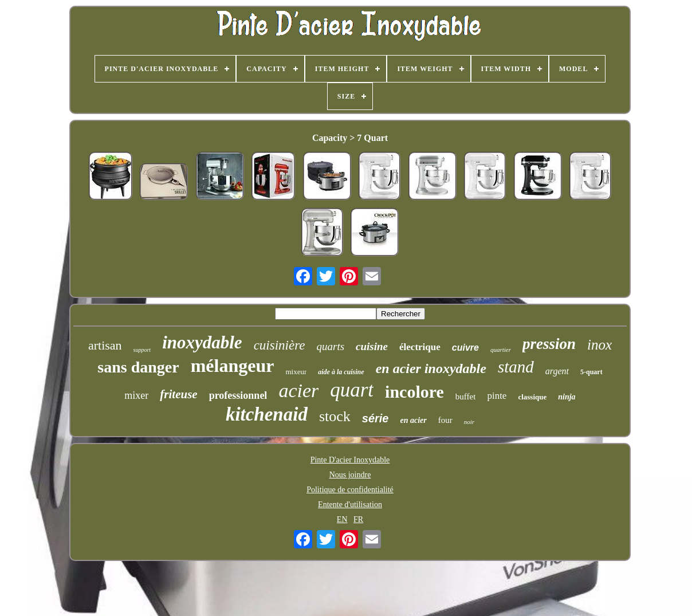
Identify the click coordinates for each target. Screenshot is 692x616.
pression (549, 344)
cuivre (465, 348)
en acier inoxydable (431, 368)
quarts (330, 346)
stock (335, 416)
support (142, 350)
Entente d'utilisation (350, 505)
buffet (466, 397)
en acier (414, 420)
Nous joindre (350, 475)
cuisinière (280, 345)
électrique (420, 347)
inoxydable (202, 342)
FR (358, 519)
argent (557, 371)
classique (532, 397)
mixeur (296, 372)
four (445, 420)
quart (352, 390)
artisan (105, 345)
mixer (136, 395)
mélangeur (233, 366)
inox (599, 345)
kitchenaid (267, 414)
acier (298, 391)
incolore (414, 392)
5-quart (591, 372)
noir (469, 422)
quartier (501, 350)
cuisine (372, 346)
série (376, 418)
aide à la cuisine (341, 372)
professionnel (238, 395)
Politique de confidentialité (350, 490)
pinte (497, 396)
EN (342, 519)
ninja (567, 397)
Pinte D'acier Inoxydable (350, 460)
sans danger (138, 367)
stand (516, 367)
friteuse (178, 394)
